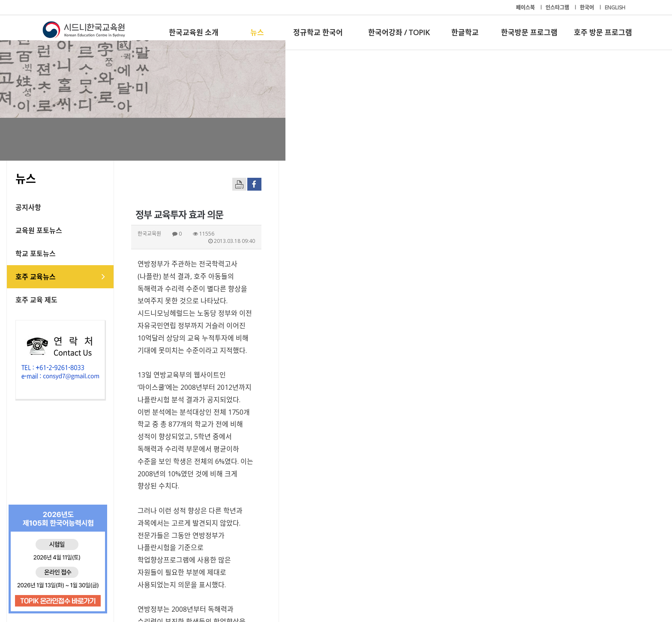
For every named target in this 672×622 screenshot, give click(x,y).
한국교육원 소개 (194, 32)
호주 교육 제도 (72, 300)
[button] (542, 518)
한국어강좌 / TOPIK (399, 32)
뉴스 (257, 32)
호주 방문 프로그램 (603, 32)
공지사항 (64, 207)
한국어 (588, 7)
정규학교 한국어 (318, 32)
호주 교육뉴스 (72, 277)
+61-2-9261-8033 (246, 589)
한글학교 (465, 32)
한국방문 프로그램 (529, 32)
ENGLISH (615, 7)
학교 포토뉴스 (72, 254)
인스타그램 (558, 7)
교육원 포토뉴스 (75, 230)
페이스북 (526, 7)
